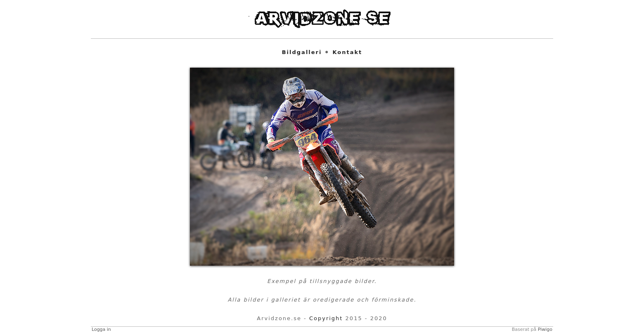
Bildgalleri (302, 52)
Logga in (101, 329)
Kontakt (347, 52)
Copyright (326, 318)
